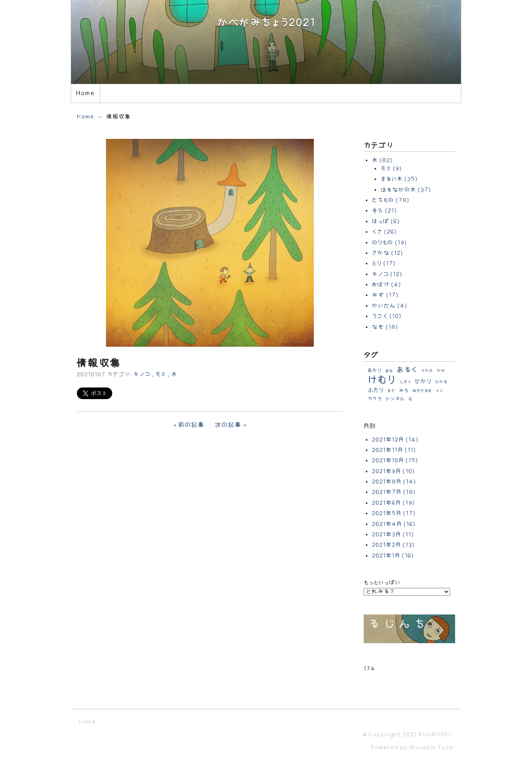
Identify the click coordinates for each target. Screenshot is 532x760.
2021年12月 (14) (395, 440)
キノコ (142, 374)
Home (85, 93)
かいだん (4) (390, 306)
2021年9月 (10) (393, 471)
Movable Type (431, 747)
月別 (370, 426)
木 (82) (382, 160)
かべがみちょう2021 (266, 23)
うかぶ (427, 371)
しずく (405, 382)
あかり (375, 371)
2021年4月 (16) (394, 524)
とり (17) (384, 263)
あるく (407, 370)
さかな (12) (388, 253)
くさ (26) (384, 232)
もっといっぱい (382, 583)
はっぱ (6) (386, 221)
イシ (440, 391)
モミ (161, 374)
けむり (382, 380)
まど (391, 391)
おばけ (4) (387, 285)
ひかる (441, 382)
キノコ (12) (387, 274)
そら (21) (384, 211)
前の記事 (192, 425)
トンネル (395, 399)
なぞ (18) (385, 327)
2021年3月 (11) (393, 534)
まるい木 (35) (399, 179)
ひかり (423, 381)
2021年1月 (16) (393, 556)
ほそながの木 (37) (406, 190)
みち (404, 391)
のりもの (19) (389, 243)
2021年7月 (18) (394, 492)
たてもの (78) (391, 200)
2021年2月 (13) (393, 545)
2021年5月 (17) (394, 513)
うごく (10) (387, 316)
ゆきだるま (422, 391)
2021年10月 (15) (395, 460)
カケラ (375, 399)
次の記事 (228, 425)
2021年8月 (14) (394, 482)
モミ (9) (391, 169)
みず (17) (385, 295)
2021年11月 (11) (394, 450)
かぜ (441, 371)
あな (389, 371)
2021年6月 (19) (393, 503)
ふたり (376, 390)
